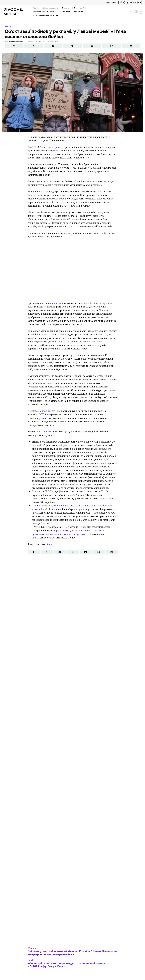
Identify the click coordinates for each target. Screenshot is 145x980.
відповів (57, 303)
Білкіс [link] (49, 544)
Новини (8, 26)
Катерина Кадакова (15, 41)
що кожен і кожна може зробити (67, 534)
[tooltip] (121, 2)
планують (46, 431)
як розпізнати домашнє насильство (73, 530)
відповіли (45, 411)
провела (59, 147)
